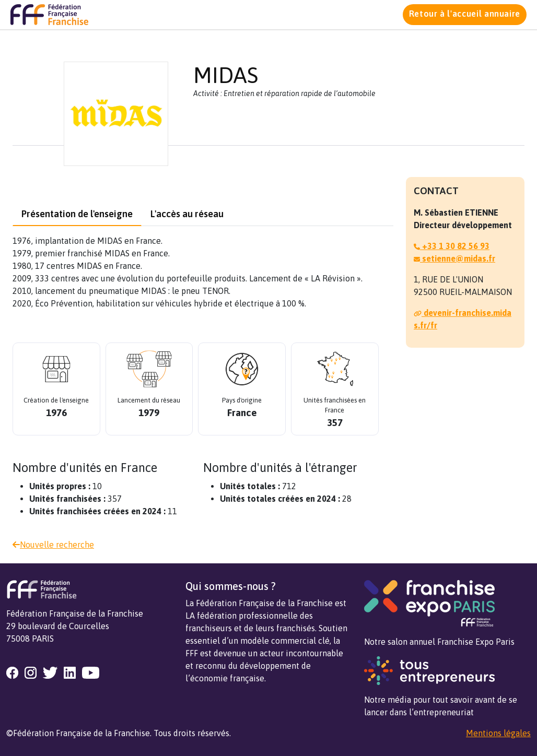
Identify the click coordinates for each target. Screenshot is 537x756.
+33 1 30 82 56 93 (452, 246)
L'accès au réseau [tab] (187, 214)
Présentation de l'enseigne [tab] (77, 214)
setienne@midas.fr (454, 258)
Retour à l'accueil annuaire (465, 14)
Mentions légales (498, 733)
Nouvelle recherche (53, 545)
